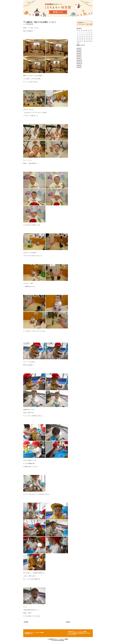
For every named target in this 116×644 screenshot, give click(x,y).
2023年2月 (79, 57)
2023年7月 (79, 48)
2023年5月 (79, 52)
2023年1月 (79, 59)
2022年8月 (79, 67)
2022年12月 (79, 60)
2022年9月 (79, 66)
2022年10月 (79, 64)
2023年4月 (79, 53)
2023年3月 (79, 55)
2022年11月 (79, 62)
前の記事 (26, 622)
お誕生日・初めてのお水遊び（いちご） (41, 22)
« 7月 (78, 43)
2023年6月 (79, 50)
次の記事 (68, 622)
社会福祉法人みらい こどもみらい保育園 (77, 632)
